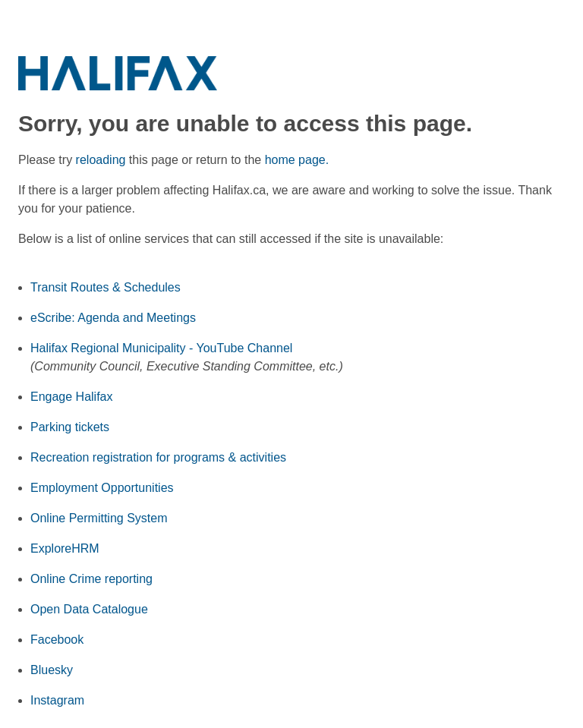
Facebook (57, 640)
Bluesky (52, 670)
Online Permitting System (99, 518)
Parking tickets (70, 427)
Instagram (57, 700)
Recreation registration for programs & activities (158, 457)
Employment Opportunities (102, 488)
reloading (101, 160)
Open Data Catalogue (89, 609)
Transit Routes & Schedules (106, 287)
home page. (297, 160)
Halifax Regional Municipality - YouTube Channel (161, 348)
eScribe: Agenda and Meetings (113, 318)
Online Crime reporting (91, 579)
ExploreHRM (65, 548)
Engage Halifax (72, 397)
